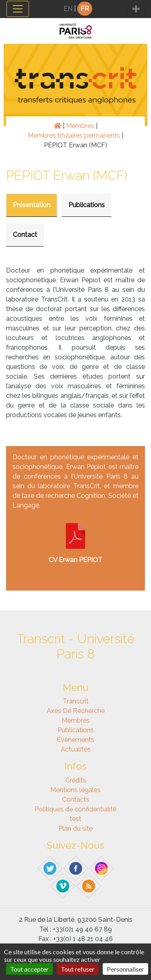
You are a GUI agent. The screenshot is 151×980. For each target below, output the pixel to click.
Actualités (76, 749)
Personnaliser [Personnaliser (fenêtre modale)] (125, 969)
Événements (75, 740)
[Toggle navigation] (18, 9)
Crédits (76, 780)
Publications (87, 205)
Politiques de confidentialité (75, 809)
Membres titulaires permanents (74, 135)
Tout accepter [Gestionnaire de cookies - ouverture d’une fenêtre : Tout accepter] (29, 969)
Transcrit (76, 701)
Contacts (76, 800)
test (75, 819)
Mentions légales (75, 790)
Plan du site (75, 828)
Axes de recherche (76, 711)
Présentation (32, 205)
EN (68, 9)
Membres (80, 126)
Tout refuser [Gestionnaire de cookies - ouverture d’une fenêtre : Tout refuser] (78, 969)
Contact (25, 235)
